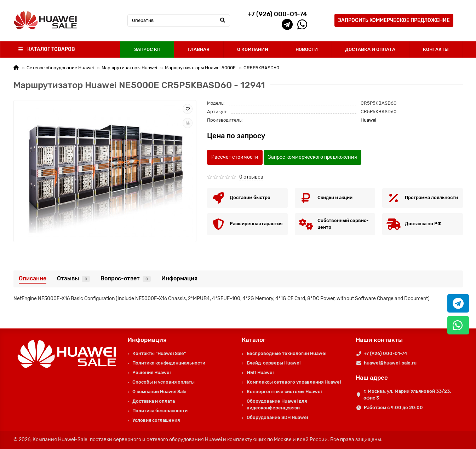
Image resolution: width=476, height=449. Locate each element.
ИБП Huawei (260, 372)
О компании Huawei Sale (159, 392)
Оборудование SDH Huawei (277, 417)
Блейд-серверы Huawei (274, 363)
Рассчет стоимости (235, 157)
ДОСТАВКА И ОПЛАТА (370, 49)
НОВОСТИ (307, 49)
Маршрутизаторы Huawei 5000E (200, 68)
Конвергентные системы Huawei (284, 392)
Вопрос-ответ (126, 278)
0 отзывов (251, 177)
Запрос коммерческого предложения (312, 157)
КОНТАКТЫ (436, 49)
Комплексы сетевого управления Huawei (294, 382)
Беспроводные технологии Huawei (286, 353)
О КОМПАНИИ (253, 49)
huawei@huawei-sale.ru (390, 363)
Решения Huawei (151, 372)
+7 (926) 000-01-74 (385, 353)
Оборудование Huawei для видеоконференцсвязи (277, 404)
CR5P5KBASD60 (261, 68)
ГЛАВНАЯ (199, 49)
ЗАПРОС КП (147, 49)
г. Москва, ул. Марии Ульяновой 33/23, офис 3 (407, 395)
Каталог (254, 340)
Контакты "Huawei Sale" (159, 353)
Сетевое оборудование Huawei (60, 68)
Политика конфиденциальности (169, 363)
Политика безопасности (160, 411)
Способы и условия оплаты (164, 382)
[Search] (179, 21)
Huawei (368, 120)
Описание (33, 278)
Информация (179, 278)
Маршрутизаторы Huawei (129, 68)
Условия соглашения (156, 420)
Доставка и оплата (154, 401)
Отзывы (73, 278)
